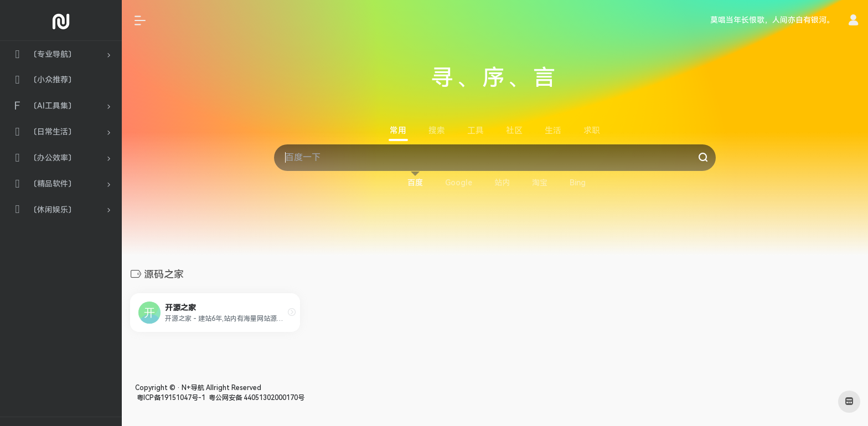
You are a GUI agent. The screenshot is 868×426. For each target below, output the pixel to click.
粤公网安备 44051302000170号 (256, 398)
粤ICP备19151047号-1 (170, 398)
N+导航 (193, 388)
